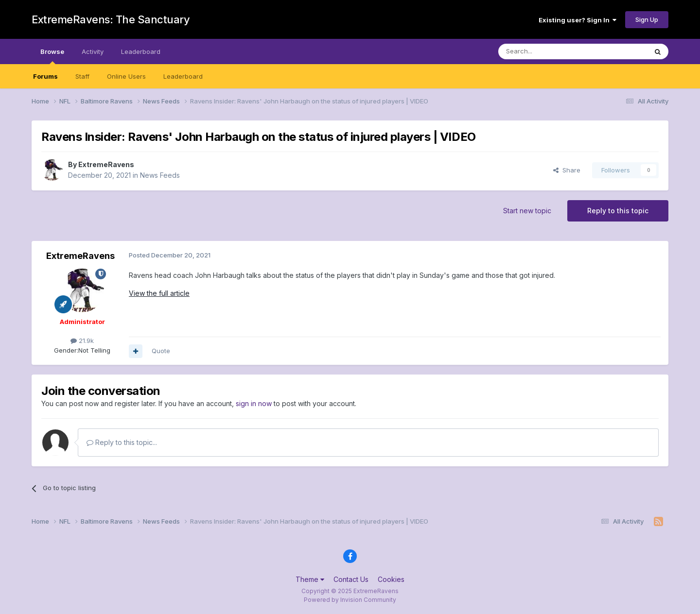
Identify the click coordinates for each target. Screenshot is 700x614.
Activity (93, 51)
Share (567, 170)
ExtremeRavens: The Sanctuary (111, 19)
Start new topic (527, 211)
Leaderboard (183, 76)
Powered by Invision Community (350, 600)
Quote (161, 351)
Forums (45, 76)
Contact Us (351, 579)
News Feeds (160, 175)
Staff (82, 76)
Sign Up (647, 19)
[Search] (548, 51)
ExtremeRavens (106, 164)
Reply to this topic (618, 211)
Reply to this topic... (122, 442)
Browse (52, 56)
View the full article (159, 293)
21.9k (82, 341)
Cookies (391, 579)
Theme (310, 579)
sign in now (254, 403)
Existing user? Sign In (577, 20)
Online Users (126, 76)
